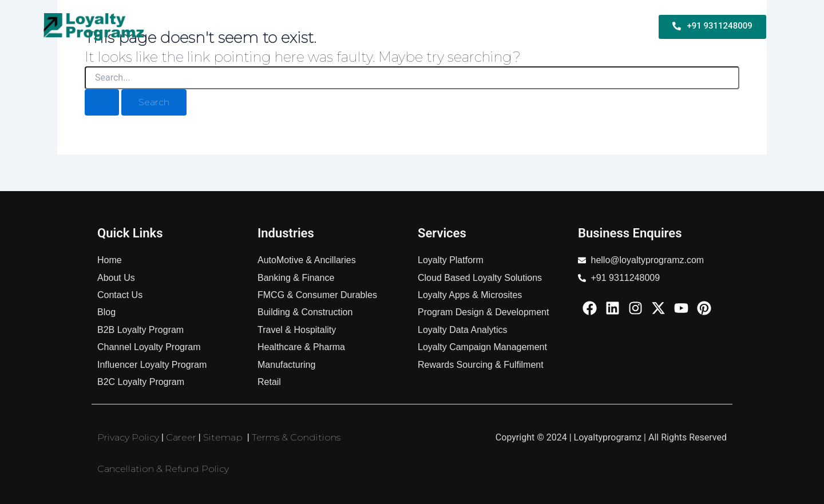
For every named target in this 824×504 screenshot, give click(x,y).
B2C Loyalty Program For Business (403, 27)
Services (509, 27)
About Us (623, 27)
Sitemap (223, 437)
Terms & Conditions (296, 437)
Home (199, 27)
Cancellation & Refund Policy (163, 469)
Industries (564, 27)
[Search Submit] (102, 102)
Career (181, 437)
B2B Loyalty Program (270, 27)
